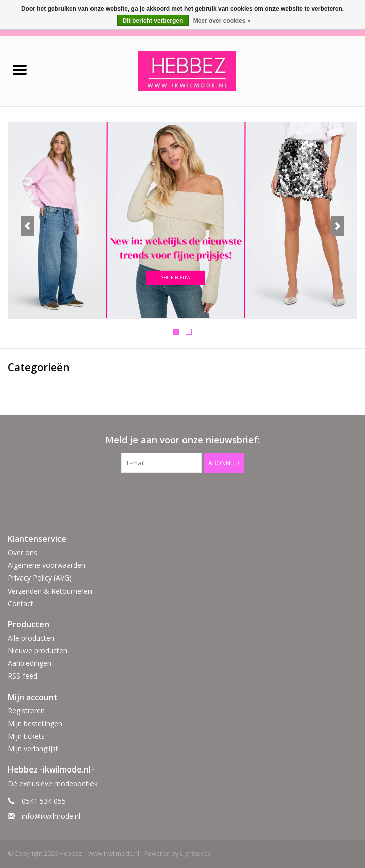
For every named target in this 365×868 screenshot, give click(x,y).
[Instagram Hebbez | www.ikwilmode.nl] (192, 494)
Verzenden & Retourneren (50, 591)
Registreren (26, 710)
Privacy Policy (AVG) (40, 578)
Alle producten (31, 638)
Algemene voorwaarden (47, 565)
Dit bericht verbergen (153, 21)
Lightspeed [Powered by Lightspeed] (196, 854)
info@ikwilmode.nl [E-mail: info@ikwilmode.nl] (51, 816)
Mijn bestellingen (35, 724)
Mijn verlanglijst (33, 749)
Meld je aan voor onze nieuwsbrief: (182, 440)
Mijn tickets (26, 736)
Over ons (22, 553)
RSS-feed (22, 676)
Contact (20, 603)
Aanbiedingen (29, 663)
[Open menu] (20, 69)
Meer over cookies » (222, 21)
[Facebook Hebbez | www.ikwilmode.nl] (173, 494)
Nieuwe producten (37, 651)
